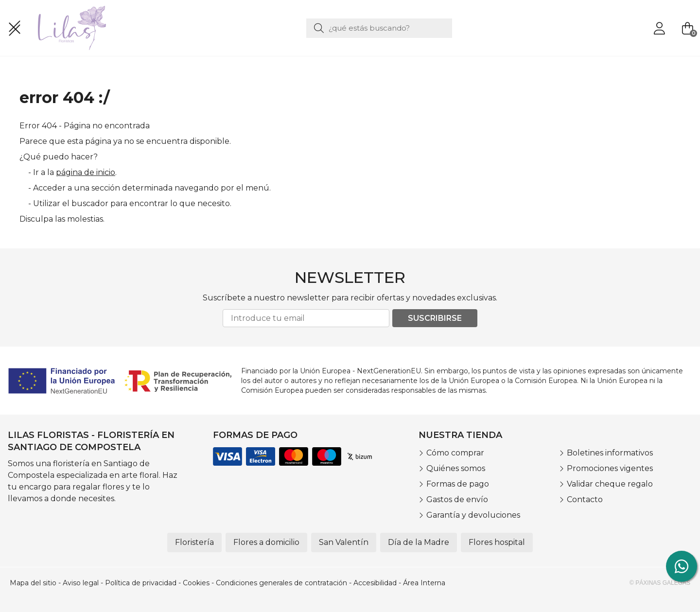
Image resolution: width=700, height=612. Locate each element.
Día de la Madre (419, 542)
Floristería (194, 542)
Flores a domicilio (266, 542)
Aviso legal (81, 583)
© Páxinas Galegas (660, 583)
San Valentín (344, 542)
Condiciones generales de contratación (281, 583)
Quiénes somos (456, 468)
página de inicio (86, 172)
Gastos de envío (457, 499)
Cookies (196, 583)
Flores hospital (497, 542)
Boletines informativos (610, 453)
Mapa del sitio (33, 583)
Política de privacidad (141, 583)
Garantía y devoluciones (473, 515)
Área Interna (424, 583)
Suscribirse (435, 318)
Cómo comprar (455, 453)
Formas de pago (458, 484)
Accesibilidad (375, 583)
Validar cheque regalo (610, 484)
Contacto (585, 499)
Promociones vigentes (610, 468)
